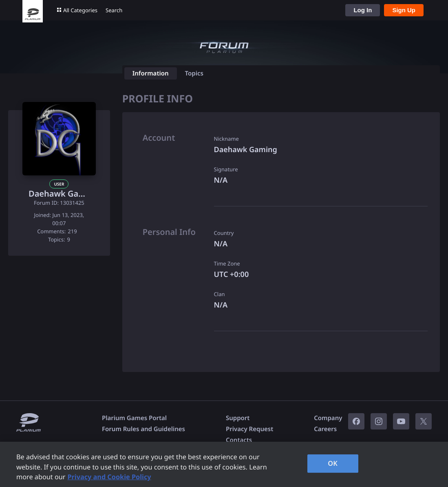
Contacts (239, 440)
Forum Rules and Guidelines (143, 429)
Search (114, 10)
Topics (194, 73)
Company (328, 418)
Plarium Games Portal (134, 418)
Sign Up (404, 10)
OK (333, 463)
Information (151, 73)
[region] (224, 464)
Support (238, 418)
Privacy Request (249, 429)
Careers (325, 429)
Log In (363, 10)
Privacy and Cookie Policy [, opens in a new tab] (109, 477)
